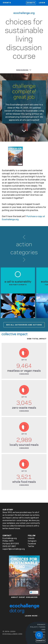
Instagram (32, 541)
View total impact (37, 339)
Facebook (32, 544)
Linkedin (31, 538)
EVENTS (7, 3)
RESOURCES (22, 70)
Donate (31, 3)
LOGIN (42, 3)
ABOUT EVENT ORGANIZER (24, 597)
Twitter (31, 546)
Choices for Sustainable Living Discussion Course (24, 39)
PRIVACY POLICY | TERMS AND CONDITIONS (38, 628)
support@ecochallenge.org (14, 549)
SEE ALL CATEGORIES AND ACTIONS (24, 325)
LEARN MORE (31, 616)
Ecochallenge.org (24, 13)
